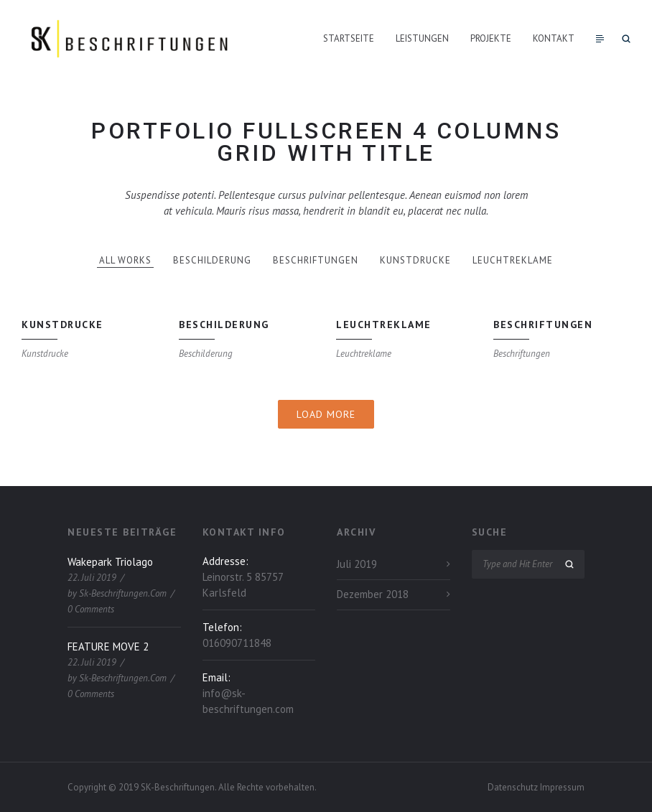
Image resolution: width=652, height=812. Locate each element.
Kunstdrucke (415, 260)
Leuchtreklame (513, 260)
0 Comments (91, 609)
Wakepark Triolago (110, 562)
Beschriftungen (316, 260)
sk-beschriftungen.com (123, 593)
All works (125, 260)
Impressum (562, 787)
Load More (326, 414)
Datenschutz (514, 787)
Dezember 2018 (373, 594)
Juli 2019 (357, 564)
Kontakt (554, 38)
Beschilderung (212, 260)
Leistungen (422, 38)
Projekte (491, 38)
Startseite (349, 38)
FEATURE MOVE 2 (108, 647)
